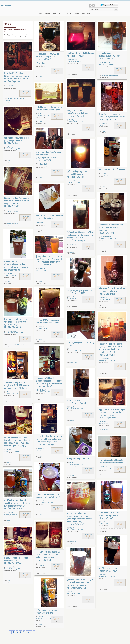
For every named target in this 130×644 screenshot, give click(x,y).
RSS (94, 5)
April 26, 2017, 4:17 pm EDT (43, 392)
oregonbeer (113, 250)
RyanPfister (104, 522)
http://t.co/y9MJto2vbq (76, 56)
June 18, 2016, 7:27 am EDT (11, 275)
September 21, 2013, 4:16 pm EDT (45, 166)
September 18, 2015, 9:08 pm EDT (108, 360)
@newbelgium (73, 519)
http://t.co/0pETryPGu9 (44, 160)
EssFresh (103, 421)
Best (61, 14)
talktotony (72, 181)
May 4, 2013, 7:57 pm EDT (105, 423)
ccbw (40, 230)
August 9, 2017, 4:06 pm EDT (75, 246)
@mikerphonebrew (11, 506)
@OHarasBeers (52, 378)
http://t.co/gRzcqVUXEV (76, 524)
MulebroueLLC (73, 60)
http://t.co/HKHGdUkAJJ (20, 388)
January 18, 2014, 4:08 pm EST (75, 530)
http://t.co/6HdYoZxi (106, 518)
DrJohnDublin (42, 390)
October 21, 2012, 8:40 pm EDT (12, 451)
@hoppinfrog (9, 76)
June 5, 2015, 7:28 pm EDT (11, 514)
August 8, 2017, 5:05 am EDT (43, 450)
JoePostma (9, 147)
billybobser (41, 448)
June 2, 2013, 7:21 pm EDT (106, 468)
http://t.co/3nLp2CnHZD (107, 120)
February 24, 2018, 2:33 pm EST (75, 464)
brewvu (41, 76)
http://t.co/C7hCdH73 (12, 206)
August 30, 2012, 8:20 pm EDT (107, 64)
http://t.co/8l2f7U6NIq (107, 355)
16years (116, 76)
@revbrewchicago (11, 325)
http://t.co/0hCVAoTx (44, 59)
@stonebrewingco (105, 56)
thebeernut (72, 244)
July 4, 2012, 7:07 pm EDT (105, 524)
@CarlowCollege (42, 381)
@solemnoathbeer (43, 152)
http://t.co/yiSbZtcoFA (75, 177)
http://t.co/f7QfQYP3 (19, 446)
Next (29, 632)
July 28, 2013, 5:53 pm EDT (106, 299)
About (48, 14)
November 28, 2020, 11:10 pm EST (108, 239)
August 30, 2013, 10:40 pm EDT (75, 61)
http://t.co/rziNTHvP (43, 265)
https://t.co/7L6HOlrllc (117, 170)
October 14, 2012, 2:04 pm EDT (12, 149)
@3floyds (39, 256)
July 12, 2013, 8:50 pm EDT (106, 125)
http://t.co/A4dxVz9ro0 (51, 110)
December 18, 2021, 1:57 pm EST (107, 576)
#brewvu (6, 5)
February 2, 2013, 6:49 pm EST (44, 65)
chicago (17, 344)
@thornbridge (46, 442)
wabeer (14, 400)
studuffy (71, 120)
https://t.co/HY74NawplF (45, 613)
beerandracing (10, 567)
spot (71, 133)
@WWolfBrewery (73, 580)
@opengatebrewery (12, 264)
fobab (71, 362)
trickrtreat (20, 98)
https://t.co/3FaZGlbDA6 (76, 293)
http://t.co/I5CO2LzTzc (44, 560)
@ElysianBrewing (11, 383)
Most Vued (86, 14)
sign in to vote (57, 69)
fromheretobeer (105, 62)
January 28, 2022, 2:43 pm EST (107, 175)
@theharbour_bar (87, 580)
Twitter (90, 5)
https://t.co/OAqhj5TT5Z (45, 445)
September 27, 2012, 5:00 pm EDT (13, 212)
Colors (76, 14)
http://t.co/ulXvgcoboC (76, 116)
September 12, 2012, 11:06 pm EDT (14, 333)
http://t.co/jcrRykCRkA (13, 563)
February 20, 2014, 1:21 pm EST (75, 122)
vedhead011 (41, 113)
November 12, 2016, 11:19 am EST (76, 351)
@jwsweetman (83, 232)
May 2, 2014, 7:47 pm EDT (42, 115)
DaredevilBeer (105, 358)
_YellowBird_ (10, 85)
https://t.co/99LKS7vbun (108, 571)
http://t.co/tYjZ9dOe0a (44, 218)
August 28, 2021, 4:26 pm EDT (75, 409)
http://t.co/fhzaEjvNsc (107, 294)
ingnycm (14, 580)
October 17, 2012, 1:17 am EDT (12, 87)
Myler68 (103, 173)
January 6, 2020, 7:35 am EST (43, 618)
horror (25, 98)
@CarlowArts (41, 378)
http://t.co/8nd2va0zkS (51, 497)
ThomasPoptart (105, 237)
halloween (7, 100)
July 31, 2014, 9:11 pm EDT (11, 394)
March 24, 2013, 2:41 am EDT (43, 328)
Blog (54, 14)
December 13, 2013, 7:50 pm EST (44, 503)
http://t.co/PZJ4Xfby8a (51, 323)
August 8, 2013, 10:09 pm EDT (75, 182)
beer (103, 76)
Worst (68, 14)
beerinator (103, 123)
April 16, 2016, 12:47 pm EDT (75, 593)
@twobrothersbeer (11, 198)
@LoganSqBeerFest (43, 158)
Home (40, 14)
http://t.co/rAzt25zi (12, 143)
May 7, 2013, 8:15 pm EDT (42, 224)
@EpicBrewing (72, 171)
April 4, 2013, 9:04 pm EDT (43, 566)
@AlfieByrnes (72, 113)
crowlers (104, 372)
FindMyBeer (41, 63)
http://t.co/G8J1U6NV (107, 59)
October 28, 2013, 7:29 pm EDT (12, 569)
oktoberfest (10, 223)
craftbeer (111, 76)
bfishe (8, 210)
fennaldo (71, 592)
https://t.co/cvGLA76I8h (107, 233)
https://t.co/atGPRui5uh (76, 241)
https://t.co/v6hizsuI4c (13, 270)
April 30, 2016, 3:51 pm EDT (74, 299)
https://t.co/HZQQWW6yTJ (77, 403)
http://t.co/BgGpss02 (12, 82)
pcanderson (41, 326)
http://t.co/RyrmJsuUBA (107, 418)
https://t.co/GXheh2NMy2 (76, 588)
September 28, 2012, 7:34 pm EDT (45, 270)
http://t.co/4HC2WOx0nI (13, 509)
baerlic (108, 250)
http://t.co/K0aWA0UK (13, 327)
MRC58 (71, 528)
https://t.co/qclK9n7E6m (45, 386)
